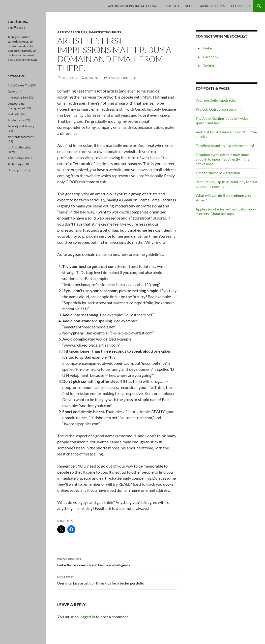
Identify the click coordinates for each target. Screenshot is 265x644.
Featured (172, 6)
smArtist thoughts (105, 32)
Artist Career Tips (72, 32)
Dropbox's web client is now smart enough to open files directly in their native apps (224, 159)
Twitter (209, 66)
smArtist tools (17, 158)
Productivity (16, 120)
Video (189, 6)
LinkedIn (210, 48)
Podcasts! (14, 114)
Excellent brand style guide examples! (225, 146)
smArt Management (21, 137)
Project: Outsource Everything (219, 109)
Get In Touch (240, 6)
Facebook (211, 57)
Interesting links (18, 97)
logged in (87, 617)
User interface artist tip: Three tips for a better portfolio (117, 580)
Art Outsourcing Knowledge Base (134, 6)
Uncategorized (17, 170)
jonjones (92, 78)
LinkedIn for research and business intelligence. (117, 562)
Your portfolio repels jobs (216, 100)
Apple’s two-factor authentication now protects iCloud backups (226, 211)
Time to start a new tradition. (218, 173)
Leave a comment (122, 78)
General (13, 91)
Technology (15, 164)
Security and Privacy (21, 126)
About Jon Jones (212, 6)
